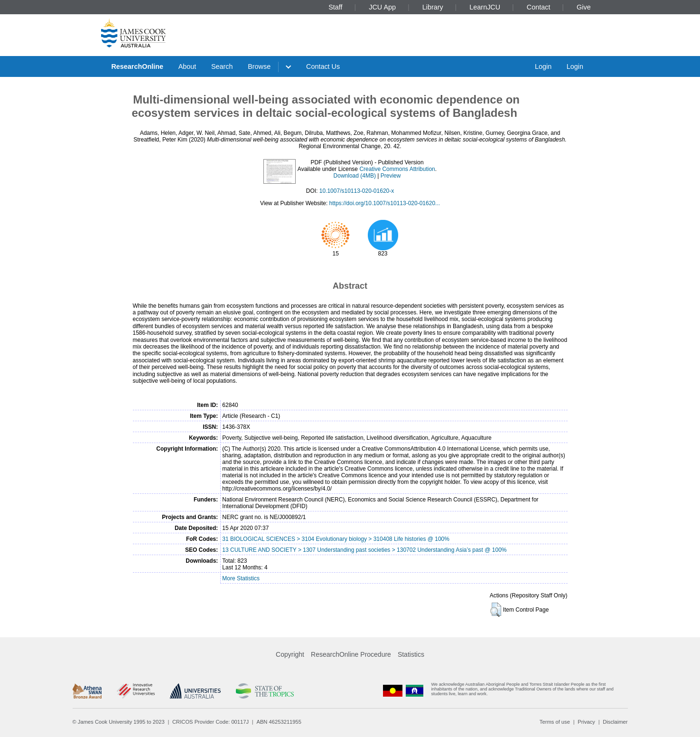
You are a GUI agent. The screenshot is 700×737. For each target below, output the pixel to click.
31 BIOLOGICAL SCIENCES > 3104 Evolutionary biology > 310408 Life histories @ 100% (336, 539)
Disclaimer (615, 722)
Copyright (290, 654)
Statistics (411, 654)
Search (222, 66)
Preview (391, 176)
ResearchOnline (137, 66)
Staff (335, 7)
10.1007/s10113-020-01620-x (357, 191)
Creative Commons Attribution (397, 169)
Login (543, 66)
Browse (259, 66)
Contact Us (323, 66)
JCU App (382, 7)
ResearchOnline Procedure (351, 654)
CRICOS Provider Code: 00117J (210, 722)
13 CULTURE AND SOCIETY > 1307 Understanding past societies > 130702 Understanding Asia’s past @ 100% (364, 550)
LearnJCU (485, 7)
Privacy (586, 722)
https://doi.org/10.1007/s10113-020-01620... (385, 203)
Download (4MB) (355, 176)
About (187, 66)
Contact (539, 7)
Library (433, 7)
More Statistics (241, 578)
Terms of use (555, 722)
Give (584, 7)
